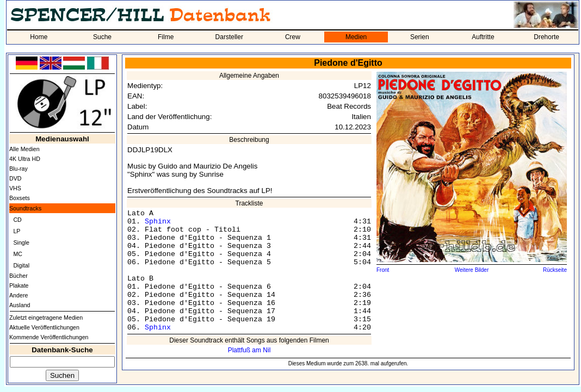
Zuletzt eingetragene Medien (46, 318)
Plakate (19, 285)
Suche (102, 37)
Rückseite (555, 270)
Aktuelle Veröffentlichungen (44, 327)
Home (39, 37)
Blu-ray (18, 169)
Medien (356, 37)
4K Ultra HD (25, 159)
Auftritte (483, 37)
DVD (16, 178)
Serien (420, 37)
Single (21, 242)
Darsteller (229, 37)
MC (18, 254)
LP (17, 231)
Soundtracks (25, 208)
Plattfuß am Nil (249, 350)
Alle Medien (24, 149)
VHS (15, 188)
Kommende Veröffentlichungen (49, 337)
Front (383, 270)
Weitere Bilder (472, 270)
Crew (293, 37)
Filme (166, 37)
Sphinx (158, 222)
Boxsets (20, 198)
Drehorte (546, 37)
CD (17, 220)
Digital (21, 265)
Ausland (20, 305)
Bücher (18, 276)
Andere (18, 295)
